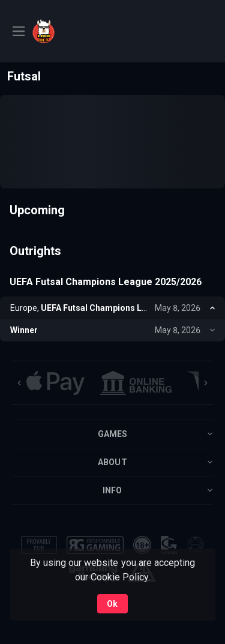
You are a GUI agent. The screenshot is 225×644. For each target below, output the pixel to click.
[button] (55, 383)
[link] (59, 31)
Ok (112, 604)
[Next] (206, 383)
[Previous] (19, 383)
